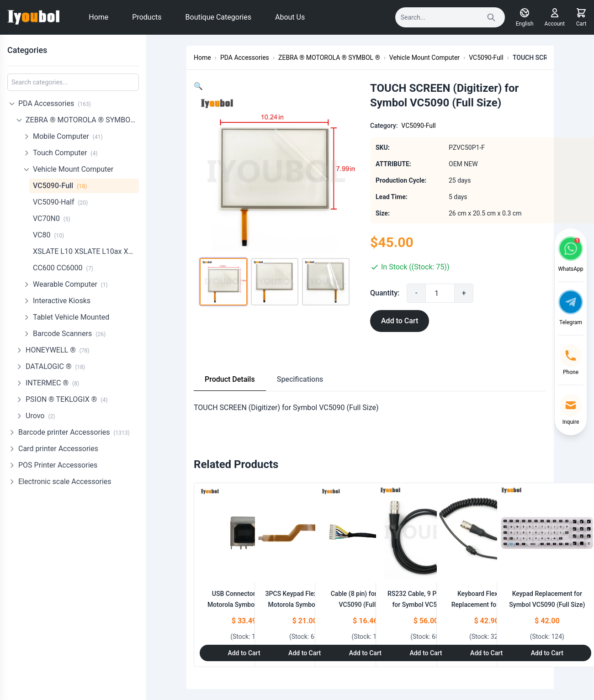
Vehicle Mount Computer (73, 169)
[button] (198, 86)
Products (147, 17)
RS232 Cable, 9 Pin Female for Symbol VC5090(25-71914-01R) (426, 605)
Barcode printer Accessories (74, 432)
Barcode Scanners (69, 334)
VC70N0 (52, 218)
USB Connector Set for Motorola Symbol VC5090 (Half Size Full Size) (244, 605)
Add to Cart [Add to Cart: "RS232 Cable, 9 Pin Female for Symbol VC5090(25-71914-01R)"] (426, 653)
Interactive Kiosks (62, 301)
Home (98, 17)
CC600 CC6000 (63, 268)
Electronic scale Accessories (65, 482)
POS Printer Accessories (58, 465)
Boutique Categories (218, 17)
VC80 (48, 235)
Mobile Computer (68, 136)
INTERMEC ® (52, 383)
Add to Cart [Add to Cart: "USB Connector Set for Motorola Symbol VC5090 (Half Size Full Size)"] (244, 653)
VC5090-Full (60, 186)
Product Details (230, 379)
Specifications (300, 379)
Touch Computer (65, 153)
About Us (290, 17)
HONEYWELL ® (58, 350)
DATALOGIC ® (55, 366)
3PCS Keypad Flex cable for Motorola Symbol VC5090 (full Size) (305, 605)
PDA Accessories (55, 103)
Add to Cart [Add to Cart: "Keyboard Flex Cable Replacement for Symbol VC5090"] (486, 653)
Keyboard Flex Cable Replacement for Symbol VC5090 (487, 605)
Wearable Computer (70, 284)
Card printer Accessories (58, 449)
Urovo (40, 416)
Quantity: (385, 293)
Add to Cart (400, 321)
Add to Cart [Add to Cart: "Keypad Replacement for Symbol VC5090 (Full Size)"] (547, 653)
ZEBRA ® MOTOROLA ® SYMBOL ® (82, 120)
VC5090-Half (60, 202)
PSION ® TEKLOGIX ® (66, 399)
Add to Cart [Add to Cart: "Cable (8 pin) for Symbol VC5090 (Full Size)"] (365, 653)
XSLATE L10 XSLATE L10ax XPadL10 (86, 251)
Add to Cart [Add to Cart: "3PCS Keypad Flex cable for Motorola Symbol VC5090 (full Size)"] (305, 653)
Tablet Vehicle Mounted (71, 317)
